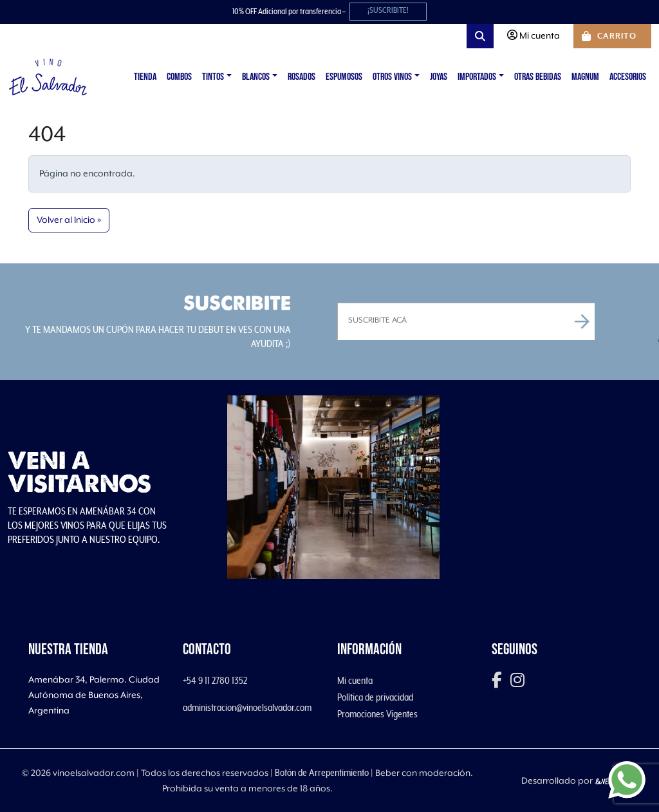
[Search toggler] (480, 36)
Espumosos (344, 77)
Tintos (213, 77)
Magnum (585, 77)
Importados (477, 77)
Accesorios (628, 77)
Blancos (256, 77)
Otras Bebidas (538, 77)
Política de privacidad (375, 697)
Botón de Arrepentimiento (322, 773)
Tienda (145, 77)
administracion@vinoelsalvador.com (247, 708)
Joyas (439, 77)
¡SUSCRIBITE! (388, 11)
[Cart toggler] (612, 36)
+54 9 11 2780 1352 (215, 681)
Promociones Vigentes (377, 714)
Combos (179, 77)
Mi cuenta (355, 681)
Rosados (302, 77)
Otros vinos (392, 77)
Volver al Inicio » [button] (69, 220)
